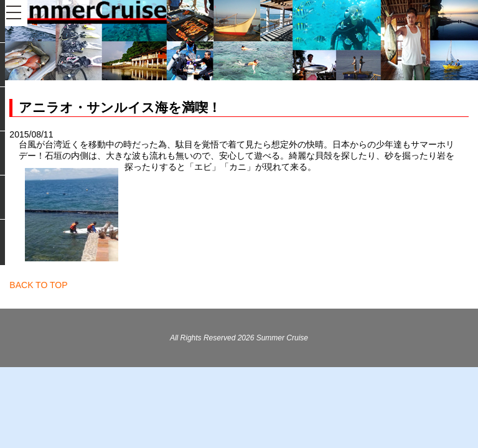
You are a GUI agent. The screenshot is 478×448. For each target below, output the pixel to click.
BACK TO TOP (38, 285)
